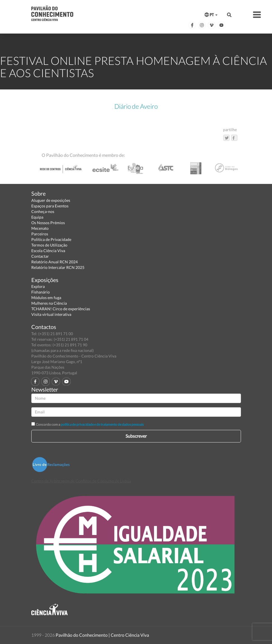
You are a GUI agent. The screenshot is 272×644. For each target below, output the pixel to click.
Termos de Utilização (49, 245)
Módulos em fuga (46, 298)
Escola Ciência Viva (48, 251)
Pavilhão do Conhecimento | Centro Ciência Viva (102, 635)
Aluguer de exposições (51, 200)
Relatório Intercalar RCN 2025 (58, 267)
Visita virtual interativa (51, 314)
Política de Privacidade (51, 239)
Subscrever (136, 436)
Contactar (40, 256)
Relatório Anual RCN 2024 (55, 262)
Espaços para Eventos (50, 206)
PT (211, 15)
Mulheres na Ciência (49, 303)
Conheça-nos (43, 211)
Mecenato (40, 228)
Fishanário (41, 292)
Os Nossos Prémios (48, 223)
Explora (38, 286)
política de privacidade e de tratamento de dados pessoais (102, 424)
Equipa (37, 217)
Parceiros (40, 234)
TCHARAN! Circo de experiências (61, 309)
